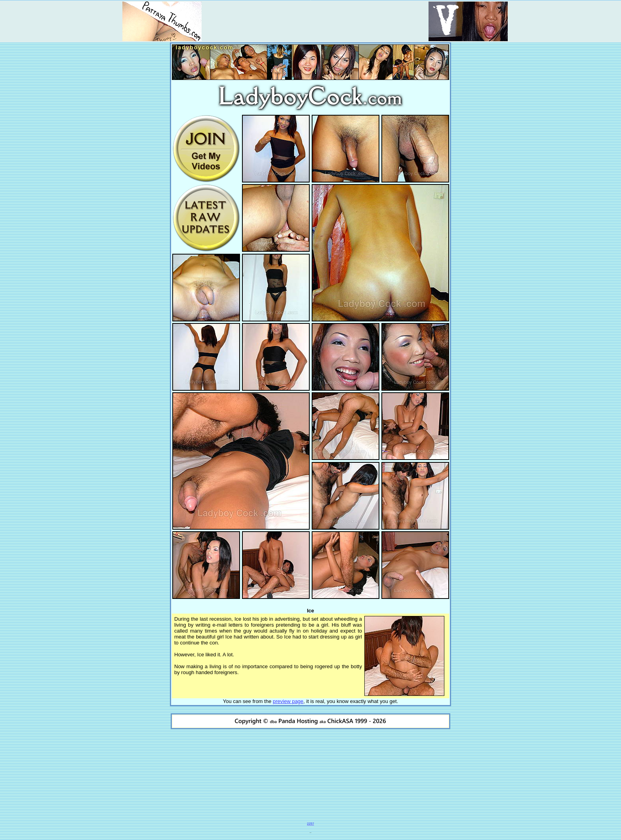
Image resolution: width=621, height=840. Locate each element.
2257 (310, 824)
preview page (288, 701)
